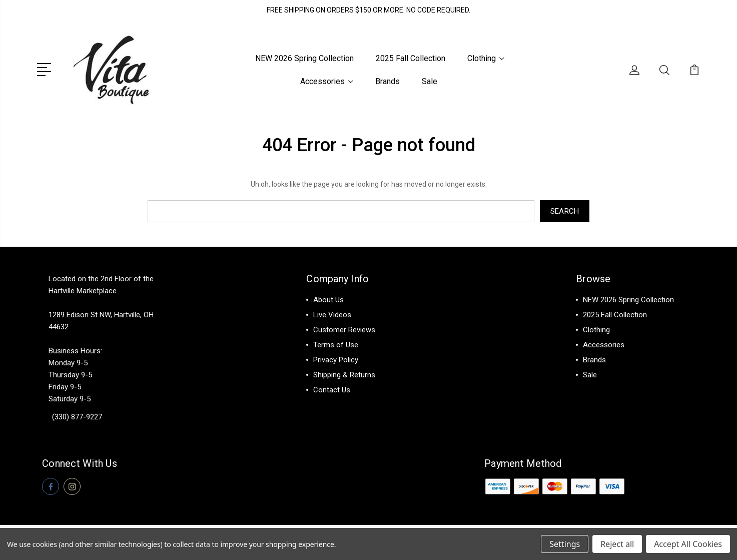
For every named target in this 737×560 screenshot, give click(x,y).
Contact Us (332, 390)
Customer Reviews (344, 330)
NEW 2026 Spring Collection (304, 58)
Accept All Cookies (688, 544)
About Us (328, 300)
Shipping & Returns (344, 375)
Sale (430, 81)
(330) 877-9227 (77, 417)
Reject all (617, 544)
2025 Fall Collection (411, 58)
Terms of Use (336, 345)
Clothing (486, 58)
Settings (565, 544)
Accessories (327, 81)
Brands (388, 81)
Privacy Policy (336, 360)
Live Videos (332, 315)
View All (597, 390)
